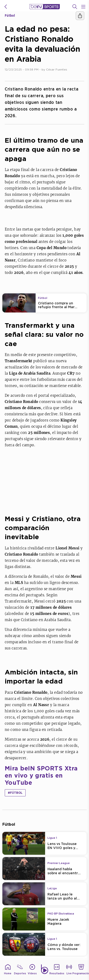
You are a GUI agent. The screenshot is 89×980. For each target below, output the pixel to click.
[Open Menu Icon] (83, 7)
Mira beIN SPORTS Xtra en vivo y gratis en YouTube (41, 775)
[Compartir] (80, 16)
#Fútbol (15, 793)
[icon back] (6, 7)
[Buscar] (75, 7)
